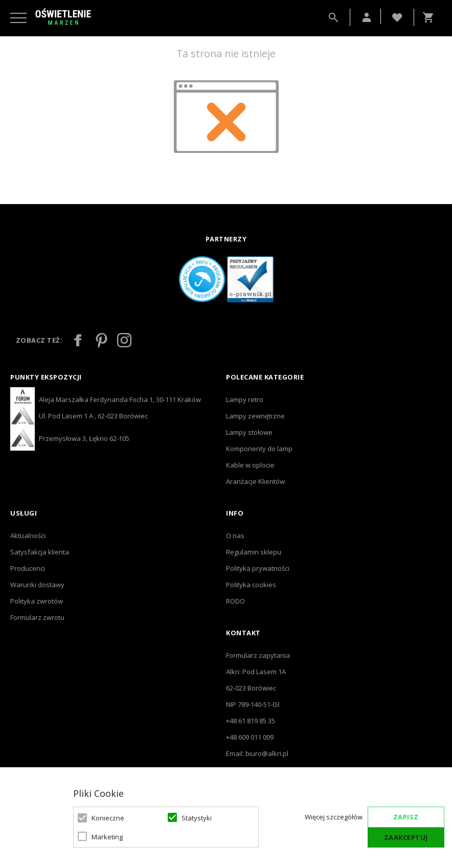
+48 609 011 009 (250, 737)
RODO (235, 601)
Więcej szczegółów (334, 817)
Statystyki (197, 818)
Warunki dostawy (37, 585)
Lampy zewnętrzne (255, 416)
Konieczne (108, 818)
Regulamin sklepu (254, 552)
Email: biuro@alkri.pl (257, 753)
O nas (235, 536)
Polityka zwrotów (37, 601)
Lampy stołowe (249, 432)
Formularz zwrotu (37, 617)
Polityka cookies (251, 585)
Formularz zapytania (258, 655)
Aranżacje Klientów (255, 481)
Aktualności (28, 536)
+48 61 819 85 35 (251, 721)
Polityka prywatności (258, 568)
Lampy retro (245, 399)
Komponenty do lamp (259, 449)
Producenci (28, 568)
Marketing (107, 837)
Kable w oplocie (250, 465)
